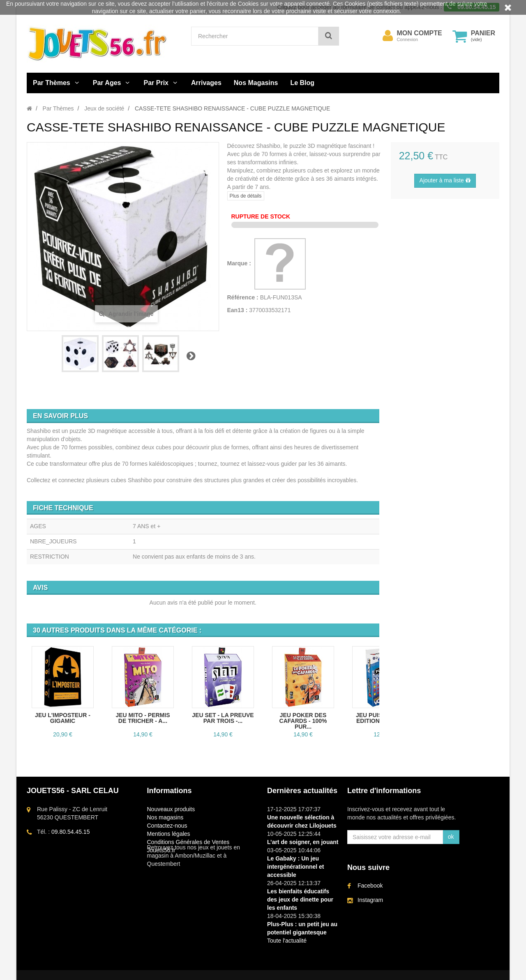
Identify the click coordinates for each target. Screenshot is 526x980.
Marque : (240, 263)
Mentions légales (169, 834)
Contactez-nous (167, 826)
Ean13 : (238, 310)
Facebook (370, 887)
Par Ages (107, 83)
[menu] (388, 36)
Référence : (243, 297)
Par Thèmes (52, 83)
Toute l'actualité (287, 941)
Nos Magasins (256, 83)
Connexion (408, 39)
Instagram (370, 901)
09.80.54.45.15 (70, 832)
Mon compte (420, 33)
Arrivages (206, 83)
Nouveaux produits (171, 809)
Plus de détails (246, 196)
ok (451, 837)
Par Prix (156, 83)
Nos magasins (165, 817)
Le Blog (302, 83)
